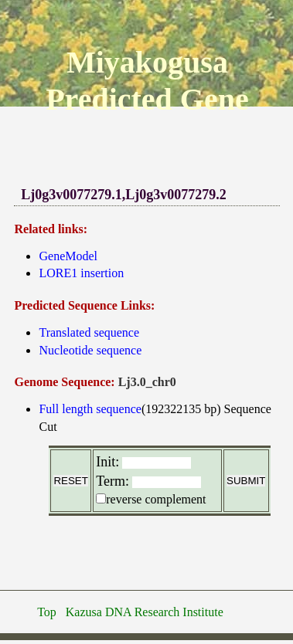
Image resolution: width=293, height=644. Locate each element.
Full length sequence (90, 409)
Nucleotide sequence (90, 350)
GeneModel (68, 256)
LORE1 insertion (81, 273)
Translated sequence (89, 332)
